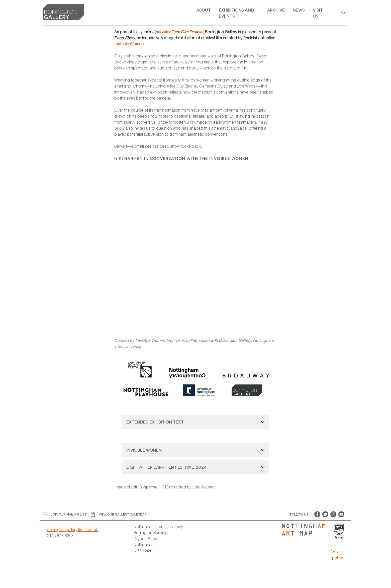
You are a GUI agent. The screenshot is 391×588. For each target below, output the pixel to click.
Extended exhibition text (155, 422)
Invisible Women (129, 44)
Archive (276, 10)
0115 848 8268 (60, 535)
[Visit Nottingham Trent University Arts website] (339, 532)
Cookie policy (336, 555)
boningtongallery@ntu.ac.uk (72, 529)
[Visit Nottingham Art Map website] (306, 530)
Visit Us (318, 13)
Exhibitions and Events (236, 13)
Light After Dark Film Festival (177, 32)
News (299, 10)
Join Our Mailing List (65, 514)
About (204, 10)
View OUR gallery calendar (119, 514)
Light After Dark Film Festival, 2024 (166, 467)
